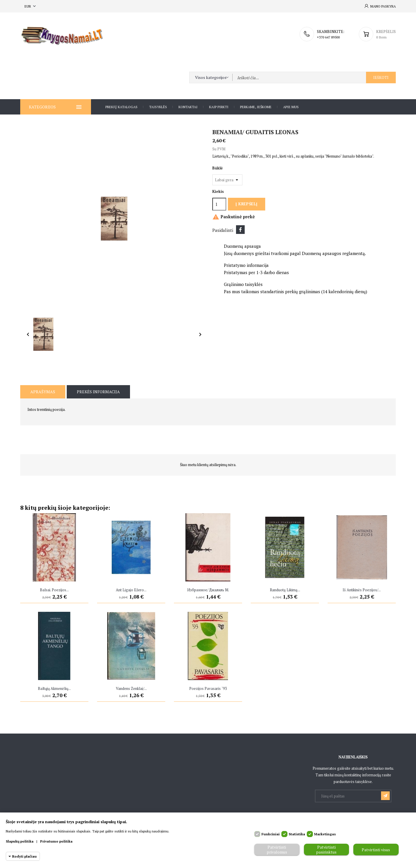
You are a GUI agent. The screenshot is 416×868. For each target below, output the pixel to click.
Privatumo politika (56, 841)
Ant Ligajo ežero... (131, 590)
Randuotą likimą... (285, 590)
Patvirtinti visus (376, 850)
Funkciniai (271, 834)
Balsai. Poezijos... (54, 590)
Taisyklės (158, 107)
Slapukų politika (20, 841)
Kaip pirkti (219, 107)
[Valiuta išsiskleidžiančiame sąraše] (31, 6)
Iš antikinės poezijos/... (362, 590)
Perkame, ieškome (256, 107)
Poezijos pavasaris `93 (208, 688)
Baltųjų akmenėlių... (54, 688)
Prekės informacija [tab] (98, 392)
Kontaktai (188, 107)
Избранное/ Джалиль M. (208, 590)
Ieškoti (381, 77)
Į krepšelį (246, 204)
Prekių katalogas (121, 107)
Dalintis (240, 230)
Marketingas (325, 834)
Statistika (297, 834)
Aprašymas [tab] (43, 392)
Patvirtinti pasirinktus (326, 849)
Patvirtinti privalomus (277, 849)
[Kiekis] (219, 204)
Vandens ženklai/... (131, 688)
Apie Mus (291, 107)
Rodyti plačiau (24, 856)
